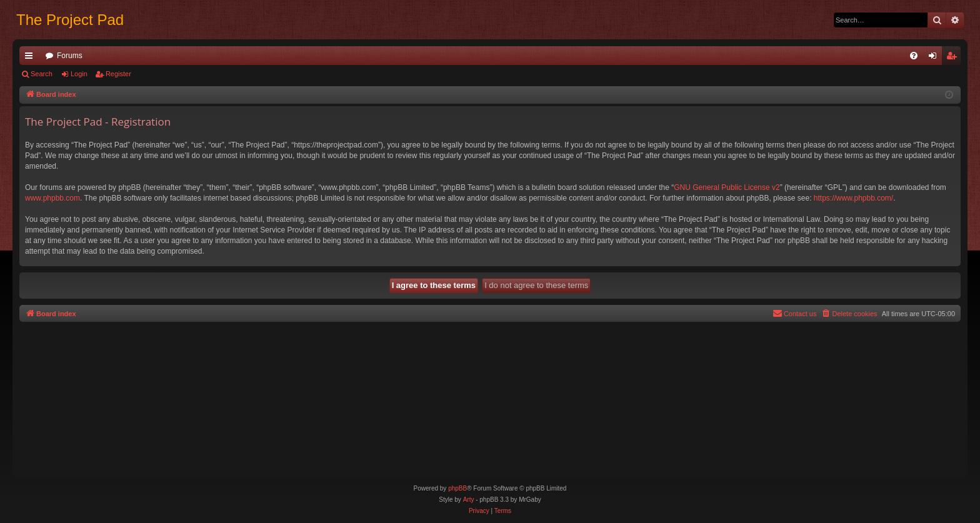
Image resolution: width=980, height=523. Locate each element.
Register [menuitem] (954, 58)
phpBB (457, 488)
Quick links (31, 58)
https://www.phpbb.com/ (853, 198)
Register (118, 74)
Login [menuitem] (935, 58)
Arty (469, 500)
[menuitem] (914, 56)
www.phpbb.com (52, 198)
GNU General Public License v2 (727, 187)
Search (42, 74)
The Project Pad (70, 20)
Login (79, 74)
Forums (70, 56)
